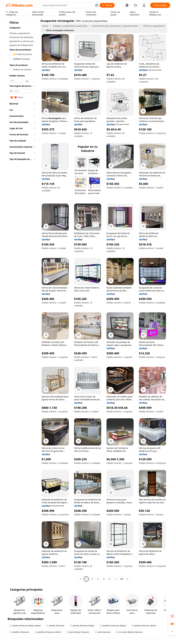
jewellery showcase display (113, 626)
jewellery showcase (19, 632)
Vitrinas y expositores (154, 26)
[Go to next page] (127, 579)
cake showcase (102, 632)
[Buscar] (107, 5)
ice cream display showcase (129, 632)
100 (122, 579)
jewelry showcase (55, 626)
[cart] (136, 6)
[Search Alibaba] (67, 5)
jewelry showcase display (82, 626)
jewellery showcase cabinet (48, 632)
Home (45, 26)
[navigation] (22, 300)
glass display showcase (78, 632)
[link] (172, 616)
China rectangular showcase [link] (60, 30)
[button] (97, 5)
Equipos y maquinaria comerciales (70, 26)
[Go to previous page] (80, 579)
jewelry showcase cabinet (144, 626)
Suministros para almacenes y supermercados (115, 26)
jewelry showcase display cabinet (25, 626)
